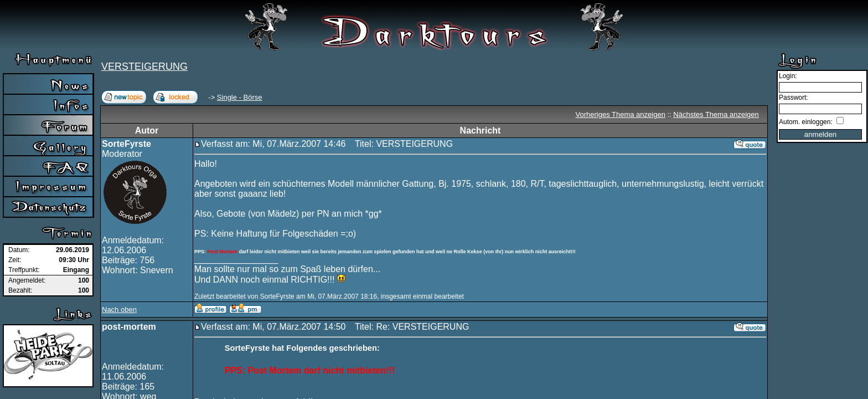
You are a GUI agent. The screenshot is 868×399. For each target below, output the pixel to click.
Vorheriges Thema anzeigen (621, 114)
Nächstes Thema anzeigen (716, 114)
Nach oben (119, 310)
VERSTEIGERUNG (144, 66)
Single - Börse (240, 97)
